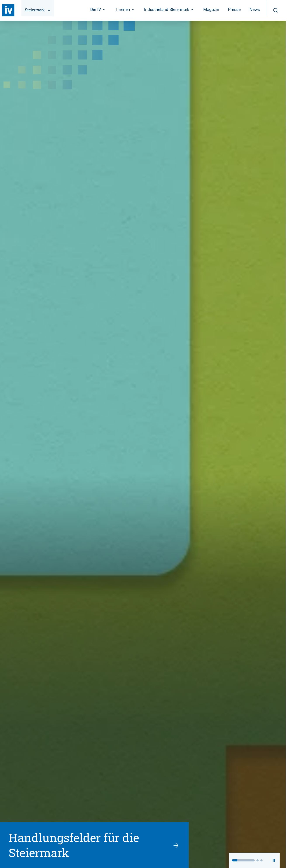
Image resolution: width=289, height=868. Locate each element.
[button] (243, 860)
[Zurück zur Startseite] (8, 10)
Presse (234, 10)
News (255, 10)
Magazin (211, 10)
